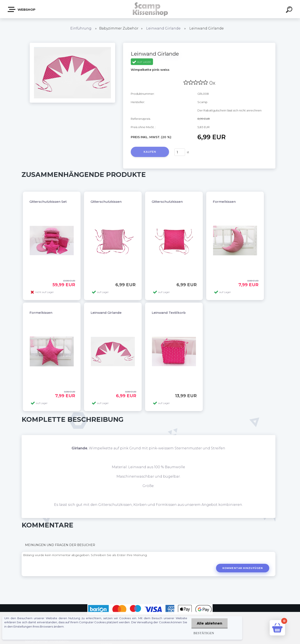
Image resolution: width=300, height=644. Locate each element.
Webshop (22, 9)
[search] (290, 10)
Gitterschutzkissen (106, 202)
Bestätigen (204, 633)
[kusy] (180, 152)
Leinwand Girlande (163, 28)
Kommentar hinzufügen (243, 568)
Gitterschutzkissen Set (48, 202)
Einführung (81, 28)
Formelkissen (224, 202)
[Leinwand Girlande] (72, 44)
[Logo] (150, 9)
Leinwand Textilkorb (169, 313)
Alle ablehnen (210, 623)
